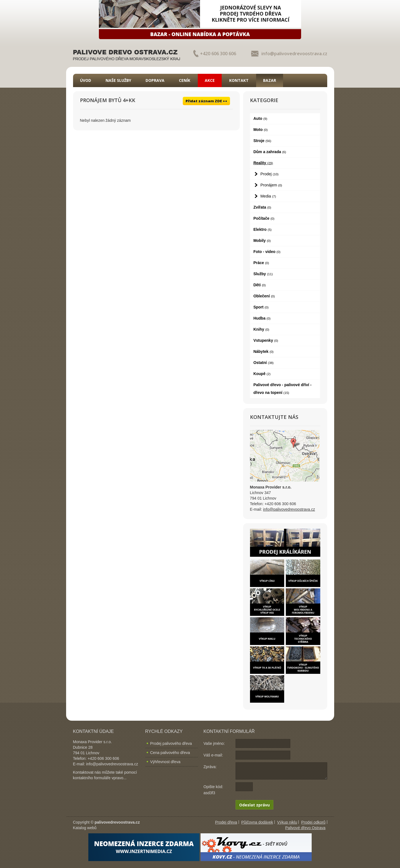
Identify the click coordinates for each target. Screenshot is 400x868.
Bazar (270, 80)
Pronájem (271, 185)
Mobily (262, 241)
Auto (260, 118)
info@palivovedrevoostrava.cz (294, 54)
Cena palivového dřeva (170, 753)
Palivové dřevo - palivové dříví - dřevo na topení (282, 389)
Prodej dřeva (226, 822)
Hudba (262, 318)
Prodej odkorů (313, 822)
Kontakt (239, 80)
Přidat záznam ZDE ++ (206, 101)
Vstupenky (266, 340)
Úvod (86, 80)
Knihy (261, 329)
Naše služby (118, 80)
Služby (263, 274)
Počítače (264, 218)
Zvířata (262, 207)
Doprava (155, 80)
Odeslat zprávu (254, 805)
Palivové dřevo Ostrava (305, 828)
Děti (260, 285)
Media (268, 196)
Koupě (262, 374)
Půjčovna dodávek (257, 822)
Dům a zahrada (270, 152)
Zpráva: (210, 767)
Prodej (269, 174)
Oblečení (264, 296)
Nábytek (263, 351)
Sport (261, 307)
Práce (261, 263)
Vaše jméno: (214, 743)
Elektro (262, 229)
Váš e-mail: (213, 755)
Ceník (185, 80)
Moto (261, 130)
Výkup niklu (287, 822)
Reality (263, 163)
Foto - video (267, 252)
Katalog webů (85, 828)
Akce (210, 80)
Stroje (262, 141)
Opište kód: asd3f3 (213, 790)
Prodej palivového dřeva (171, 743)
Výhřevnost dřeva (165, 762)
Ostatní (263, 363)
